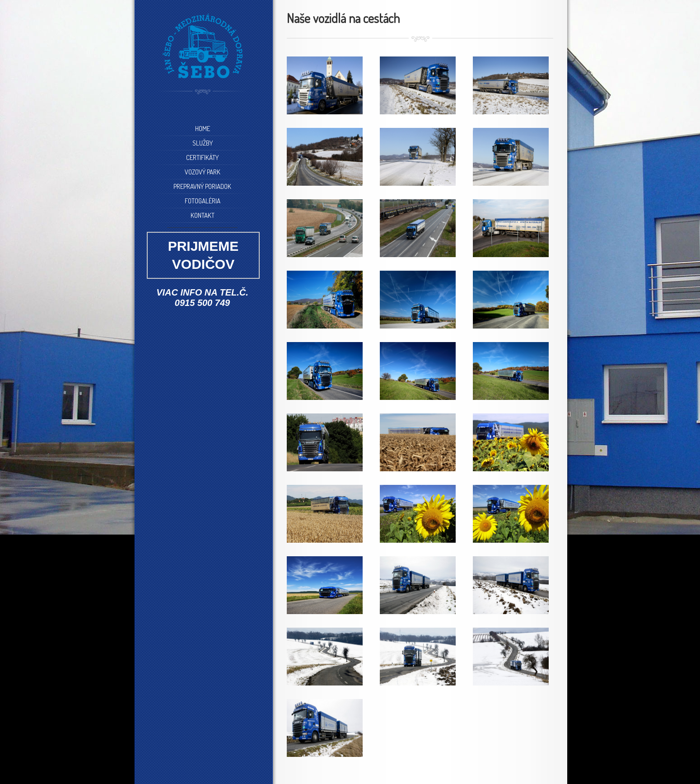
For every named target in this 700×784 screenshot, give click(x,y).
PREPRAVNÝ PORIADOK (202, 186)
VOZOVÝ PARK (203, 172)
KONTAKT (203, 215)
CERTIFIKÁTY (202, 157)
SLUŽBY (203, 143)
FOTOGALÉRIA (203, 201)
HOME (203, 129)
